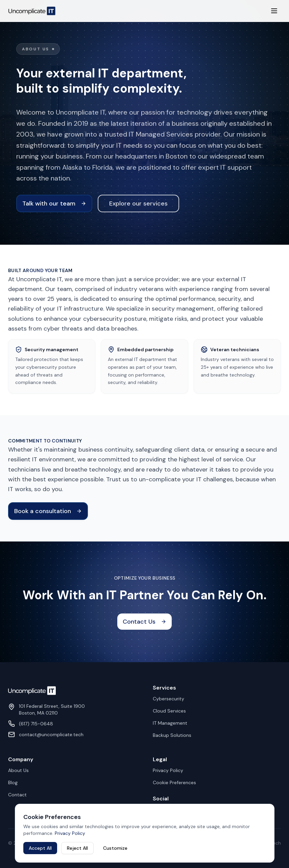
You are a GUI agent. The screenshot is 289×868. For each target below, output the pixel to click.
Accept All (40, 848)
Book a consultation (48, 511)
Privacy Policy (168, 770)
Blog (13, 782)
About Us (18, 770)
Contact (17, 795)
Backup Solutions (172, 735)
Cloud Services (169, 711)
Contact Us (144, 622)
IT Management (170, 723)
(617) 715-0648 (36, 724)
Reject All (77, 848)
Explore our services (138, 203)
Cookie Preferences (174, 782)
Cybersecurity (168, 699)
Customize (115, 848)
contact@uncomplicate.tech (51, 734)
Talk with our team (54, 203)
